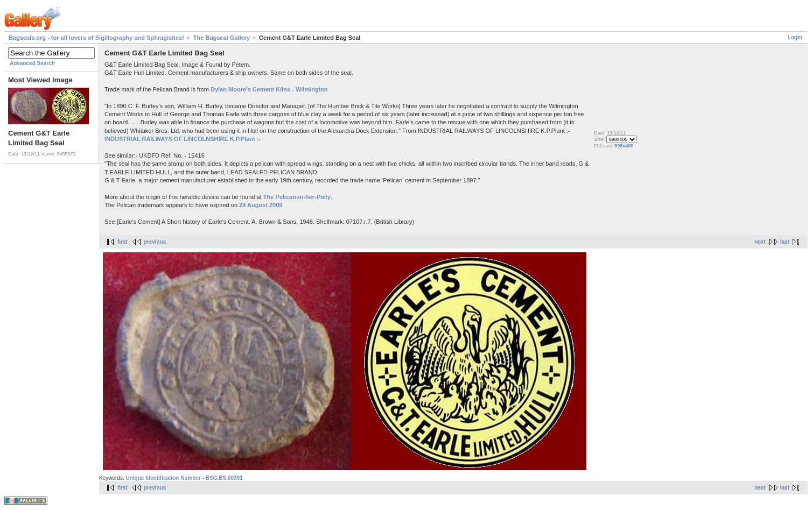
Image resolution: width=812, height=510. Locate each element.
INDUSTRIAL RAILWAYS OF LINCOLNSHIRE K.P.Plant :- (183, 139)
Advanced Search (32, 63)
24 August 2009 (261, 205)
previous (155, 242)
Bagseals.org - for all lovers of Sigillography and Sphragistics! (96, 38)
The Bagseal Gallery (222, 38)
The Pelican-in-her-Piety (297, 197)
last (785, 242)
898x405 (624, 146)
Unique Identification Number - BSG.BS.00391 (184, 478)
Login (795, 37)
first (122, 242)
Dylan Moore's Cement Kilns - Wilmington (269, 89)
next (760, 242)
